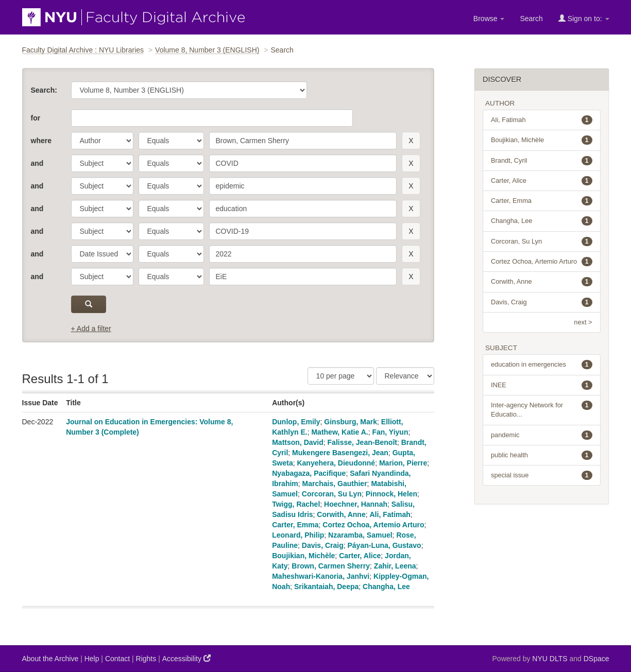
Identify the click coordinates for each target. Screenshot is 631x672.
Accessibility (186, 658)
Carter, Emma (295, 525)
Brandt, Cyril (542, 161)
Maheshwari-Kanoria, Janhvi (321, 576)
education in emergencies (542, 365)
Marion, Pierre (403, 463)
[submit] (89, 304)
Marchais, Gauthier (335, 484)
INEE (542, 385)
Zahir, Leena (395, 566)
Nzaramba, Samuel (360, 535)
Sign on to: (584, 18)
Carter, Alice (360, 556)
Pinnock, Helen (391, 494)
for (36, 118)
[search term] (303, 141)
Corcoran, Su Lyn (332, 494)
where (41, 141)
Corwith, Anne (341, 514)
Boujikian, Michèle (303, 556)
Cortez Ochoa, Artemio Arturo (373, 525)
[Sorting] (405, 376)
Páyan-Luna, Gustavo (385, 545)
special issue (542, 475)
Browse (489, 19)
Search (531, 19)
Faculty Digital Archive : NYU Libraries (83, 50)
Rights (146, 659)
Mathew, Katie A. (339, 432)
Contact (117, 659)
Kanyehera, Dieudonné (336, 463)
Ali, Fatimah (390, 514)
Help (92, 659)
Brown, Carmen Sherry (331, 566)
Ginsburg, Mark (351, 422)
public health (542, 455)
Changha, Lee (386, 587)
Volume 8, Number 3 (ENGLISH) (207, 50)
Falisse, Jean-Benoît (362, 442)
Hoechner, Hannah (356, 504)
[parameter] (102, 141)
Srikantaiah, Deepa (326, 587)
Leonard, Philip (298, 535)
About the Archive (50, 659)
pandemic (542, 435)
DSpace (596, 659)
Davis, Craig (323, 545)
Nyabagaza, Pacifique (309, 473)
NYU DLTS (550, 659)
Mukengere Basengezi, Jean (340, 453)
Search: (44, 90)
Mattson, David (298, 442)
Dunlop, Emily (296, 422)
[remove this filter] (411, 141)
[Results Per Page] (341, 376)
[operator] (171, 141)
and (37, 163)
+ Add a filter (91, 329)
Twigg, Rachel (296, 504)
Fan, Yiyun (390, 432)
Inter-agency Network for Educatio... (542, 409)
